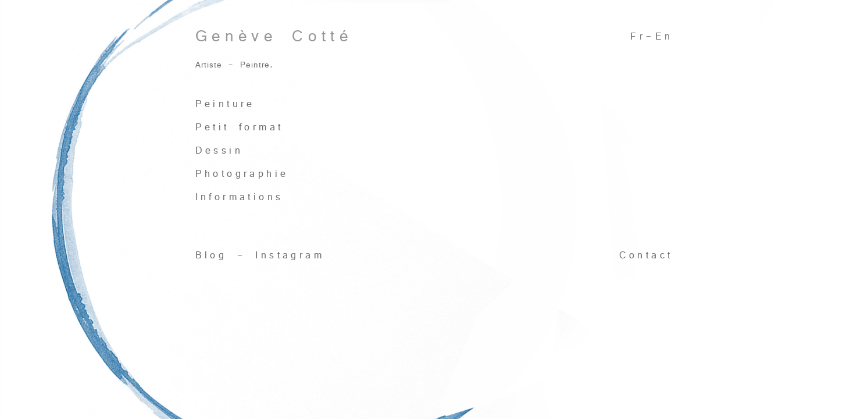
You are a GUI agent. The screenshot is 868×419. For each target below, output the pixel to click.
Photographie (242, 174)
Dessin (219, 150)
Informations (240, 197)
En (664, 36)
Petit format (240, 127)
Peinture (225, 104)
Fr (638, 36)
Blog (211, 255)
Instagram (290, 255)
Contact (646, 255)
